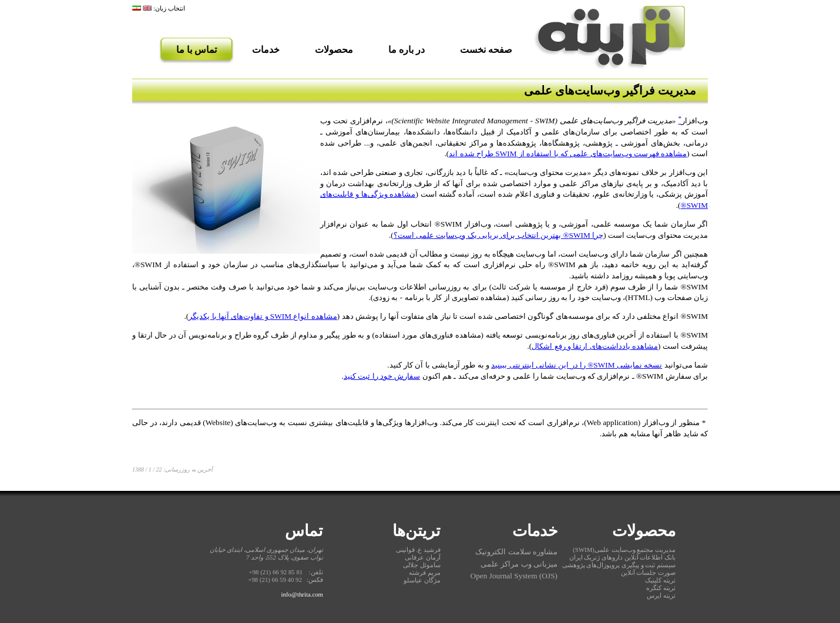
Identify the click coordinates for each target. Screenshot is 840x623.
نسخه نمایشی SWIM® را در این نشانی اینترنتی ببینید (577, 365)
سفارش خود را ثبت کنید (382, 376)
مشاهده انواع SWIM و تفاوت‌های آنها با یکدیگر (263, 316)
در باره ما (406, 50)
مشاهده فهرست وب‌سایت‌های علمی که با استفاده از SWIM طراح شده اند (568, 154)
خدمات (266, 50)
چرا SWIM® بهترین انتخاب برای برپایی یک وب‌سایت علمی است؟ (498, 235)
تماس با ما (196, 50)
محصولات (334, 50)
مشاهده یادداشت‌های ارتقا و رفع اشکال (595, 346)
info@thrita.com (302, 594)
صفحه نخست (486, 50)
